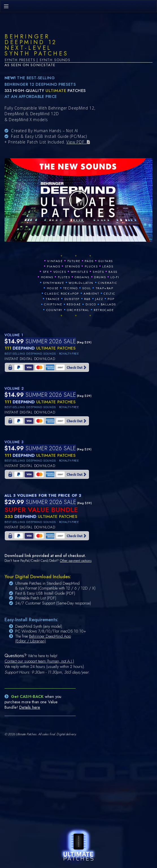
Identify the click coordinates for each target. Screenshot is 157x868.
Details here (30, 707)
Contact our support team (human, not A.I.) (39, 661)
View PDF (77, 142)
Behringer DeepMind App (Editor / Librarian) (43, 639)
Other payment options (76, 561)
